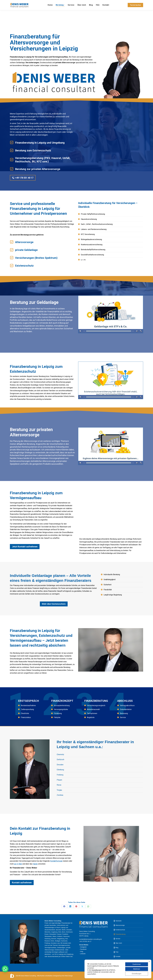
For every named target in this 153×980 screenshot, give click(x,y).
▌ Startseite (118, 921)
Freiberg (60, 775)
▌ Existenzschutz (120, 930)
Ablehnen (137, 969)
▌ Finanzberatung (120, 934)
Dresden (60, 765)
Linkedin (83, 954)
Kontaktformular (56, 861)
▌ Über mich (118, 943)
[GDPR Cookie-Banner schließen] (149, 962)
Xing (82, 951)
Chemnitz (60, 754)
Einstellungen (97, 970)
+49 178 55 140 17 (17, 2)
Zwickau (60, 795)
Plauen (59, 780)
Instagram (83, 947)
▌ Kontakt (117, 956)
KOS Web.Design (67, 976)
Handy (35, 864)
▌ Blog (116, 948)
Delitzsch (60, 760)
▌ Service (117, 939)
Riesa (59, 785)
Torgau (59, 790)
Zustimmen (137, 964)
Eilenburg (60, 770)
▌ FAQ (116, 952)
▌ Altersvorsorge (119, 925)
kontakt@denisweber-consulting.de (40, 2)
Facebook (83, 949)
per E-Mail (18, 864)
